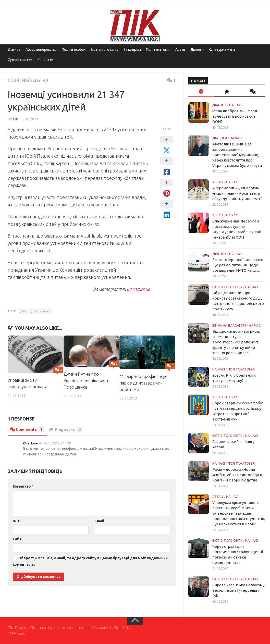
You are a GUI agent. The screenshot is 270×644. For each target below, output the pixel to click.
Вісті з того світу (105, 49)
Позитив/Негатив (28, 80)
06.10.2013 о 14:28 (57, 443)
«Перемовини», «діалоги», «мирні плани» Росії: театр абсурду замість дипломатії (237, 193)
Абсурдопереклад (41, 49)
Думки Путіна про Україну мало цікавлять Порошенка (86, 380)
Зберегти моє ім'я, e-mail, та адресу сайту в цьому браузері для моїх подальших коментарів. (90, 561)
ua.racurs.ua (138, 289)
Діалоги (197, 49)
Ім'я (16, 521)
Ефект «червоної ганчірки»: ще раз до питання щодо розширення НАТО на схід (238, 265)
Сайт (17, 539)
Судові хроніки (20, 60)
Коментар (23, 486)
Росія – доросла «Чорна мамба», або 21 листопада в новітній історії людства (237, 475)
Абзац (180, 49)
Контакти (45, 60)
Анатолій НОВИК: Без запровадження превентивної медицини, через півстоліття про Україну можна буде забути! (237, 155)
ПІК (16, 119)
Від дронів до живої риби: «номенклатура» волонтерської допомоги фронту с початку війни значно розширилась (236, 342)
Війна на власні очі (229, 325)
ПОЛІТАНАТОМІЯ (241, 369)
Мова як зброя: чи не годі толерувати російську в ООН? (235, 116)
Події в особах (74, 49)
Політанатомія (158, 49)
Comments (27, 429)
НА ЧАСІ (235, 105)
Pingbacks (66, 429)
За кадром (132, 49)
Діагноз (14, 49)
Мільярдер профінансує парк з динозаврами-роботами (143, 383)
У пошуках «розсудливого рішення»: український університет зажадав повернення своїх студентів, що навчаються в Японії (239, 513)
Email (99, 521)
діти (23, 311)
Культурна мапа (222, 49)
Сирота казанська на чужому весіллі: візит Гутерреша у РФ (238, 590)
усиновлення (41, 311)
